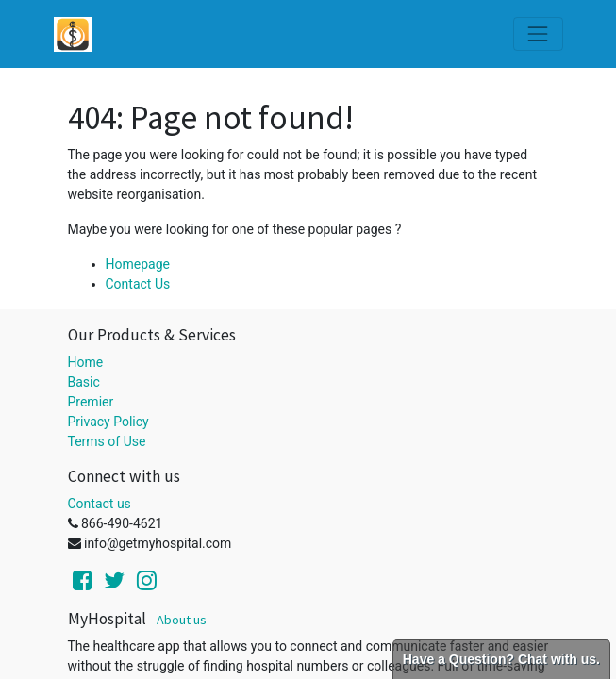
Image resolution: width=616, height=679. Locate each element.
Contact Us (138, 284)
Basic (84, 382)
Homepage (138, 264)
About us (182, 620)
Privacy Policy (108, 422)
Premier (91, 402)
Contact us (100, 504)
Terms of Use (107, 441)
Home (86, 362)
